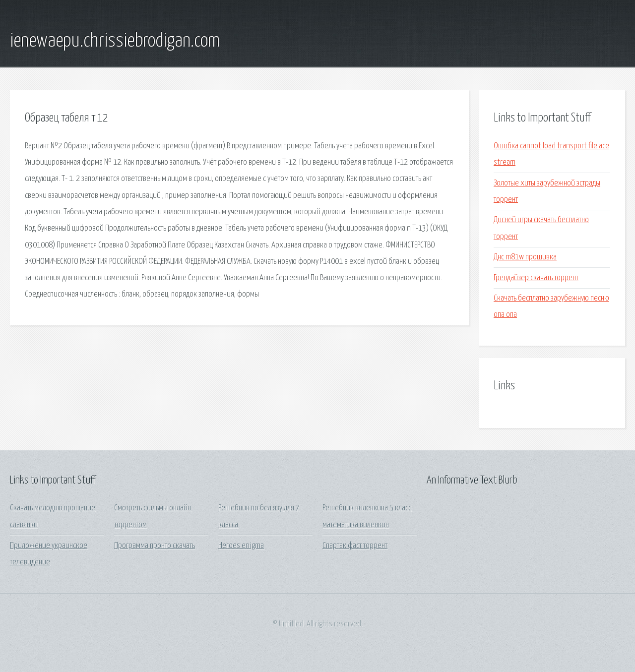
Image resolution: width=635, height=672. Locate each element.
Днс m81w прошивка (525, 257)
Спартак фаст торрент (355, 546)
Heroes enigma (241, 546)
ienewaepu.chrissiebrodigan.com (115, 41)
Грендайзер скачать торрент (536, 278)
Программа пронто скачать (155, 546)
